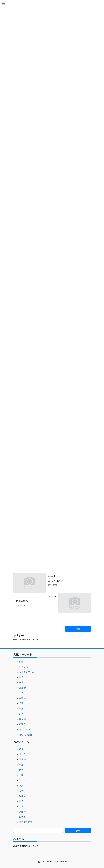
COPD (22, 724)
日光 (21, 693)
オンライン (25, 729)
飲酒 (21, 662)
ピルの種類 (22, 601)
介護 (21, 703)
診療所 (23, 688)
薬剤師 (23, 719)
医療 (21, 682)
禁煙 (21, 677)
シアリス (24, 667)
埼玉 (21, 709)
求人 (21, 714)
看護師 (23, 698)
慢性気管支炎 (26, 735)
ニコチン (24, 780)
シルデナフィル (27, 672)
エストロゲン (55, 580)
